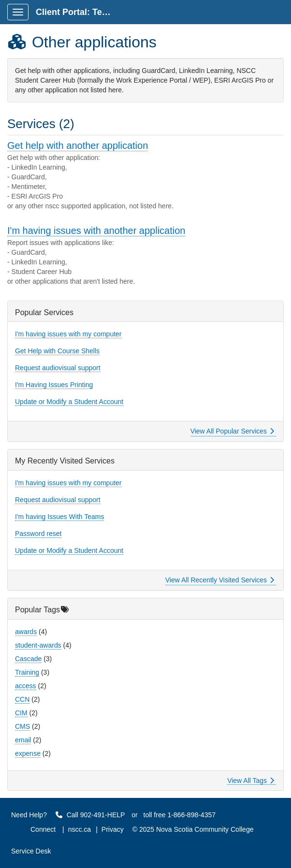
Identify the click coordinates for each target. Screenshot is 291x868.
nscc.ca (80, 829)
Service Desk (31, 851)
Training (27, 672)
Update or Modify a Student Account (69, 402)
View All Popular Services (232, 431)
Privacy (113, 829)
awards (26, 632)
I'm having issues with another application (96, 231)
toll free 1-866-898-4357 (180, 815)
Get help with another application (78, 145)
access (26, 686)
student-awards (38, 645)
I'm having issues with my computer (68, 334)
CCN (22, 699)
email (23, 740)
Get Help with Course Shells (57, 351)
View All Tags (251, 781)
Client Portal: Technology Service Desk (78, 12)
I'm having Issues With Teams (59, 517)
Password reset (38, 534)
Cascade (28, 659)
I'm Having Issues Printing (54, 385)
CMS (22, 726)
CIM (21, 713)
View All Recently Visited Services (220, 580)
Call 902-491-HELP (90, 815)
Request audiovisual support (58, 368)
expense (28, 753)
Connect (43, 829)
